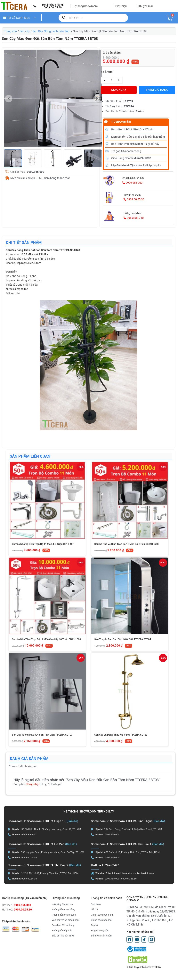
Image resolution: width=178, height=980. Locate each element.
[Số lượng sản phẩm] (112, 80)
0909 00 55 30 (134, 199)
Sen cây (25, 31)
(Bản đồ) (72, 821)
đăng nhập (33, 784)
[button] (51, 6)
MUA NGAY (119, 90)
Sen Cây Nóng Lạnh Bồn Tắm (51, 31)
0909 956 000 (132, 183)
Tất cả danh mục (21, 18)
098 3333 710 (134, 218)
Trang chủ (10, 31)
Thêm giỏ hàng (157, 90)
